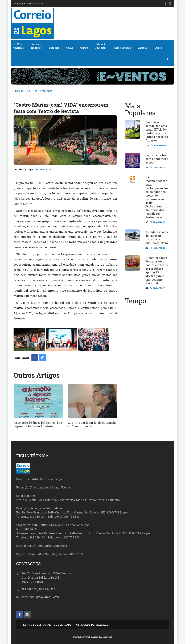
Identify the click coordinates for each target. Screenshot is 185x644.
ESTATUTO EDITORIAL (37, 625)
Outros (158, 48)
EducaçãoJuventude (101, 46)
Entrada (18, 91)
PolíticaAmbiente (18, 46)
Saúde (70, 48)
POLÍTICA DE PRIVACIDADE (91, 625)
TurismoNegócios (36, 46)
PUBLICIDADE (63, 625)
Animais (143, 48)
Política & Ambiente (40, 91)
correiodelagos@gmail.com (40, 597)
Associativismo (122, 48)
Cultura (84, 48)
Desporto (54, 48)
